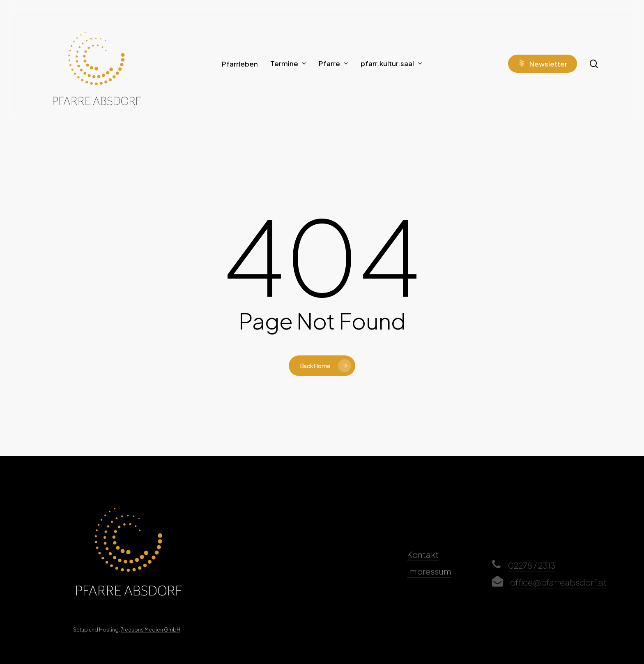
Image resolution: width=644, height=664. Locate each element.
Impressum (429, 582)
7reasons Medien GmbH (151, 630)
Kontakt (423, 565)
